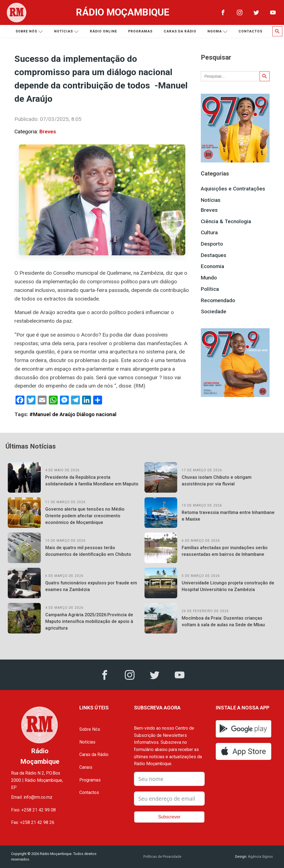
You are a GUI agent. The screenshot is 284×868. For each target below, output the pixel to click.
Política (210, 289)
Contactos (250, 31)
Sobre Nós (90, 729)
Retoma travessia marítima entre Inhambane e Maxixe (228, 516)
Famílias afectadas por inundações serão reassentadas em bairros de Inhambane (225, 551)
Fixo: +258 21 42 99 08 (33, 810)
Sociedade (214, 311)
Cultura (209, 232)
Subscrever (169, 817)
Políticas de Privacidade (162, 856)
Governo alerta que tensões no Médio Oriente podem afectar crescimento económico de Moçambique (85, 516)
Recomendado (218, 300)
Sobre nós (29, 31)
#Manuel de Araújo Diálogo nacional (73, 414)
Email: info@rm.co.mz (32, 797)
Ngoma (218, 31)
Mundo (209, 278)
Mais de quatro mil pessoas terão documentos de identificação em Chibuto (88, 551)
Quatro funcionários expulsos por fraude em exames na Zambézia (91, 586)
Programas (140, 31)
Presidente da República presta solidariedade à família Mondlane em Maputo (92, 481)
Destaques (214, 255)
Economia (212, 266)
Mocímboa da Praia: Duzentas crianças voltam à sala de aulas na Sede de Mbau (223, 621)
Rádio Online (103, 31)
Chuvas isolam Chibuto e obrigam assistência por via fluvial (217, 481)
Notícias (66, 31)
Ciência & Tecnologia (226, 221)
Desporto (212, 244)
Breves (48, 132)
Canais (86, 767)
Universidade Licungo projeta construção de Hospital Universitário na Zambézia (228, 586)
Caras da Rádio (180, 31)
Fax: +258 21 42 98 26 (33, 822)
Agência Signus (260, 856)
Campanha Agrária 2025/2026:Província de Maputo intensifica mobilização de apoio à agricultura (89, 621)
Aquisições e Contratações (233, 189)
